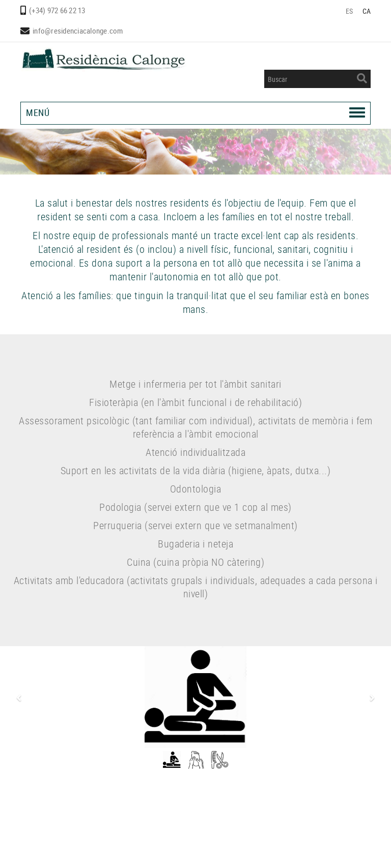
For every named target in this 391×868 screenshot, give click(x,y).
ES (350, 11)
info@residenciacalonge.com (78, 31)
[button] (17, 698)
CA (367, 11)
